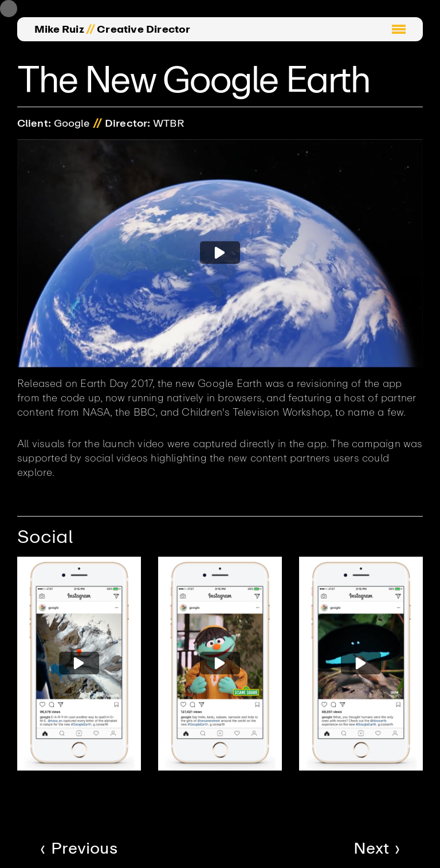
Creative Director (144, 29)
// (91, 29)
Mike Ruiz (59, 29)
